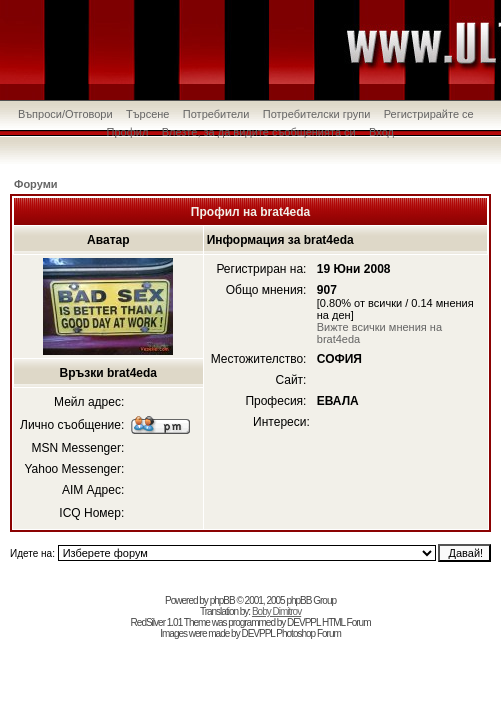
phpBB (222, 600)
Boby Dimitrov (276, 611)
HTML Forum (346, 622)
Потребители (216, 114)
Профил (128, 132)
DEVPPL (303, 622)
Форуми (36, 184)
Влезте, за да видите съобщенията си (259, 132)
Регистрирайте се (429, 114)
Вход (381, 132)
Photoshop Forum (308, 633)
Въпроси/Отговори (65, 114)
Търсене (148, 114)
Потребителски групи (317, 114)
